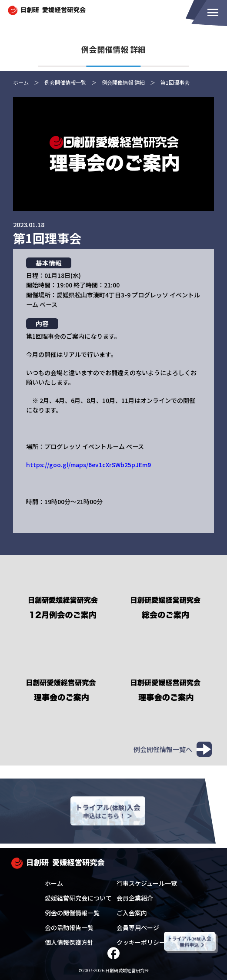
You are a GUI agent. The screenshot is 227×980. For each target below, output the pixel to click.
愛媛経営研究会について (78, 898)
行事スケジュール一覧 (147, 883)
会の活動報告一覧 (69, 927)
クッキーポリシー (141, 942)
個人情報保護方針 (69, 942)
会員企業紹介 (135, 898)
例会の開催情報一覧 (72, 913)
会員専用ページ (138, 927)
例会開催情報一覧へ (173, 749)
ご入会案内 (132, 913)
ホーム (54, 883)
